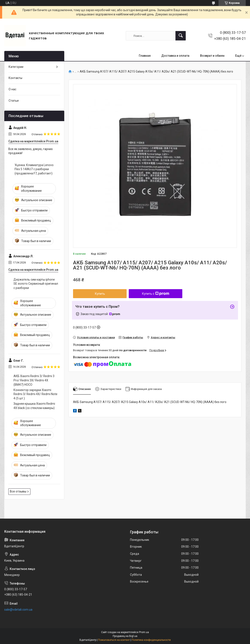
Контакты (15, 78)
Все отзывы (18, 491)
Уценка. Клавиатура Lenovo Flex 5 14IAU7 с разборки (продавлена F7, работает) (34, 169)
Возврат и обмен (212, 56)
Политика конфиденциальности (151, 640)
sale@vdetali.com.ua (18, 610)
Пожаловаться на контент (114, 640)
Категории (16, 67)
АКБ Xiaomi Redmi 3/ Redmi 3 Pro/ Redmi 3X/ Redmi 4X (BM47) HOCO (34, 380)
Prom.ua (144, 632)
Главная (145, 56)
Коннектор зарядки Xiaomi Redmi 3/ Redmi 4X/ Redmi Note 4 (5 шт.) (35, 394)
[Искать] (181, 36)
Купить (100, 294)
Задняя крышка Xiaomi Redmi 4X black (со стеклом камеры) (34, 406)
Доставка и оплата (175, 56)
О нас (12, 89)
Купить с (156, 294)
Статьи (14, 101)
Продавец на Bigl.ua (125, 636)
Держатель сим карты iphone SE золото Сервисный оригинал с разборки (36, 284)
